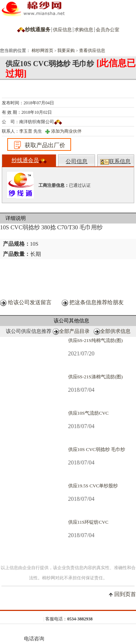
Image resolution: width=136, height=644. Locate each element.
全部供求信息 (115, 331)
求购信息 (84, 30)
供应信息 (62, 30)
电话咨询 (34, 635)
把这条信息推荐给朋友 (96, 302)
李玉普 (26, 131)
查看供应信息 (92, 51)
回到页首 (125, 594)
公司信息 (77, 161)
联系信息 (116, 162)
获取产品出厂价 (39, 145)
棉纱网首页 (42, 51)
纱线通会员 (29, 160)
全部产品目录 (74, 331)
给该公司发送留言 (30, 302)
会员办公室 (108, 30)
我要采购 (66, 51)
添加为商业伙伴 (66, 131)
